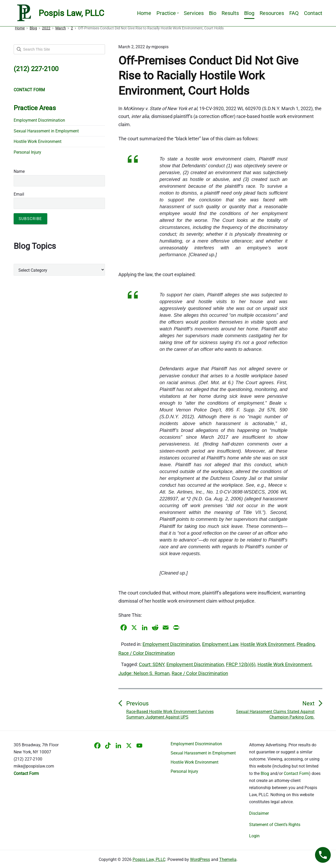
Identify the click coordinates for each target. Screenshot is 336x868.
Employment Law (220, 644)
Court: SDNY (152, 664)
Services (194, 13)
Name (19, 171)
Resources (272, 13)
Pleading (306, 644)
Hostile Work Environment (267, 644)
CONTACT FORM (29, 90)
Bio (213, 13)
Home (144, 13)
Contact (313, 13)
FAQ (294, 13)
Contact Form (296, 773)
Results (230, 13)
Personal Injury (27, 152)
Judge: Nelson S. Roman (144, 673)
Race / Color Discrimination (147, 653)
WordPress (200, 859)
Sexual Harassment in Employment (46, 131)
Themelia (228, 859)
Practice (167, 13)
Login (254, 836)
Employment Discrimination (171, 644)
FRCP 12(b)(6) (241, 664)
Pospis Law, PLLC (149, 859)
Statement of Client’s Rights (275, 825)
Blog (249, 13)
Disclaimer (259, 813)
